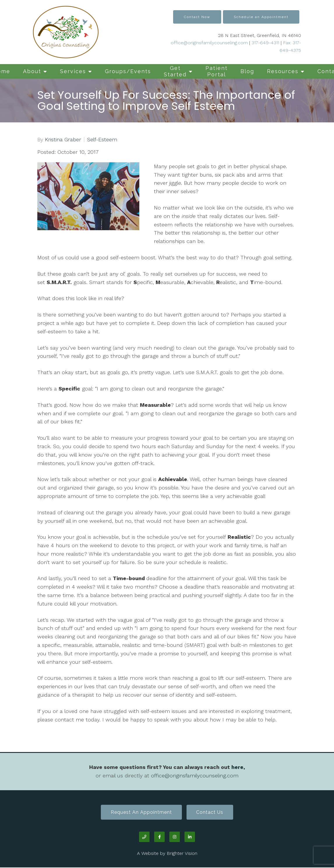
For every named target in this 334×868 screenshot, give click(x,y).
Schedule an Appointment (261, 17)
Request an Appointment (140, 812)
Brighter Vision (182, 854)
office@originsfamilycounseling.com (209, 43)
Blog (247, 71)
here (237, 767)
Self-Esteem (102, 140)
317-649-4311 (265, 43)
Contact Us (211, 812)
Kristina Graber (63, 140)
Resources (283, 71)
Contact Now (197, 17)
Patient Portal (217, 71)
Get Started (175, 71)
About (32, 71)
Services (73, 71)
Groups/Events (128, 71)
